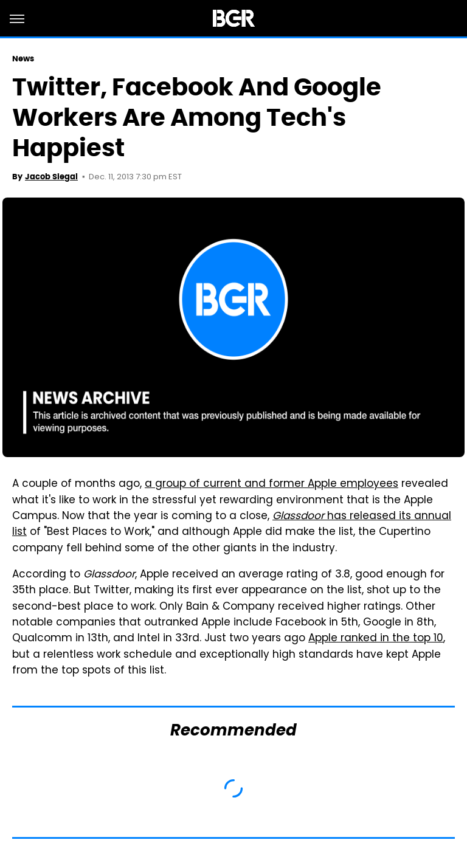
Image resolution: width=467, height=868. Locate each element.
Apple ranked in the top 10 (376, 639)
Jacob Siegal (51, 177)
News (23, 59)
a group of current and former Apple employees (272, 484)
